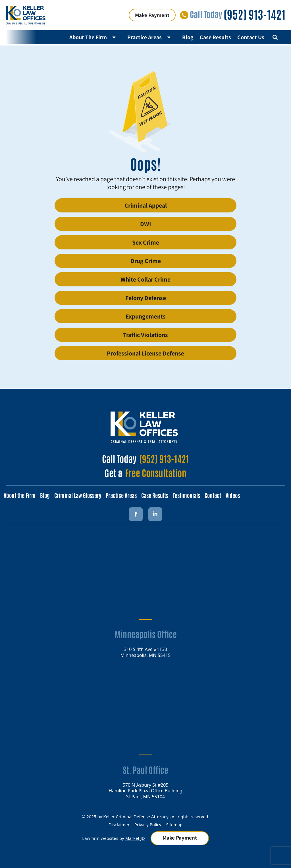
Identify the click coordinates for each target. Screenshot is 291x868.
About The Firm (95, 37)
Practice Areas (152, 37)
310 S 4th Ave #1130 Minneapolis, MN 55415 (146, 652)
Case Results (215, 37)
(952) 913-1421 (254, 14)
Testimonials (186, 495)
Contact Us (251, 37)
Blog (188, 37)
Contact (213, 495)
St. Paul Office (145, 769)
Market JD (135, 838)
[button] (275, 37)
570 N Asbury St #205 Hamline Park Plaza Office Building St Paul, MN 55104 (145, 791)
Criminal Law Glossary (78, 495)
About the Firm (20, 495)
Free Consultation (156, 473)
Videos (233, 495)
